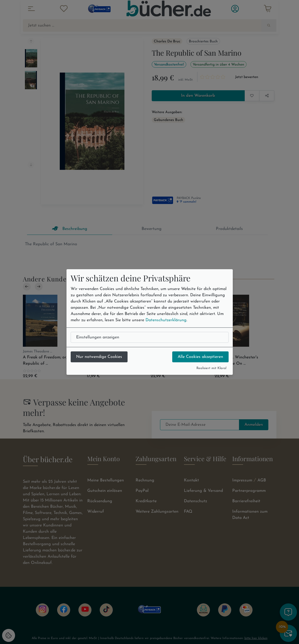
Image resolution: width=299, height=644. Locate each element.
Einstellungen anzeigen (98, 337)
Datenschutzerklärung (166, 320)
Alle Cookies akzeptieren (200, 357)
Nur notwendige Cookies (99, 357)
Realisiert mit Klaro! (211, 368)
